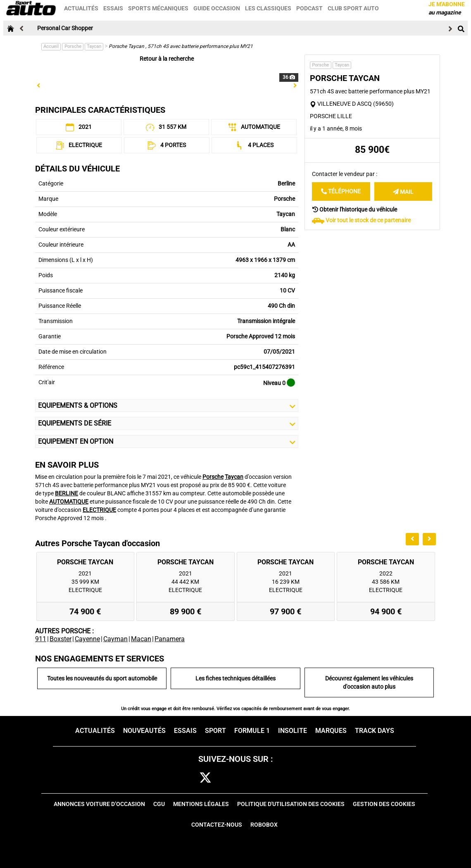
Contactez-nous (217, 825)
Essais (114, 8)
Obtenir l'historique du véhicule (355, 209)
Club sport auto (354, 8)
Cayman (115, 639)
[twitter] (205, 778)
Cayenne (87, 639)
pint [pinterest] (255, 778)
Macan (141, 639)
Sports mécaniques (159, 8)
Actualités (82, 8)
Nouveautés (144, 731)
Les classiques (269, 8)
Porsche (73, 46)
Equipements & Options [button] (167, 406)
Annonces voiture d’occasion (99, 804)
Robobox (264, 825)
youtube (281, 778)
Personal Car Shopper (65, 28)
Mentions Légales (201, 804)
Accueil (51, 46)
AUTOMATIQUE (69, 502)
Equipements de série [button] (167, 423)
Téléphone (341, 191)
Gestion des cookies (384, 804)
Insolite (293, 731)
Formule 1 (252, 731)
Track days (375, 731)
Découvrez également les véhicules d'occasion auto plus (369, 683)
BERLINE (67, 493)
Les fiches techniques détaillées (235, 678)
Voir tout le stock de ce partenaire (368, 220)
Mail (403, 192)
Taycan (94, 46)
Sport (215, 731)
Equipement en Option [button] (167, 442)
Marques (331, 731)
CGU (159, 804)
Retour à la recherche (167, 59)
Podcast (310, 8)
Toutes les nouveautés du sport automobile (102, 678)
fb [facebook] (183, 778)
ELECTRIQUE (99, 510)
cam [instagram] (231, 778)
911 (41, 639)
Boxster (61, 639)
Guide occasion (217, 8)
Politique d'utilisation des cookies (291, 804)
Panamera (170, 639)
